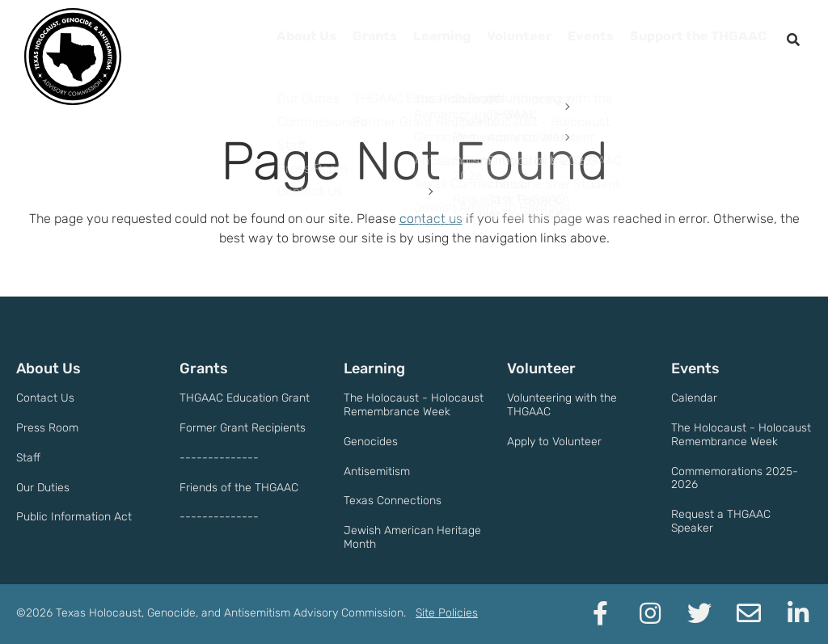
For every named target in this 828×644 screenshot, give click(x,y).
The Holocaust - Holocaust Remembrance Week (414, 405)
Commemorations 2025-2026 (735, 478)
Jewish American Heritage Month (412, 537)
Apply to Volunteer (554, 442)
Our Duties (43, 488)
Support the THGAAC (691, 40)
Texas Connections (393, 501)
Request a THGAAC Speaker (721, 521)
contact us (431, 219)
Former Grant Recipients (243, 428)
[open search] (793, 40)
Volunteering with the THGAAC (562, 405)
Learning (410, 40)
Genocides (371, 442)
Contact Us (45, 398)
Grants (336, 40)
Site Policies (447, 613)
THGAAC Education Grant (245, 398)
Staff (28, 458)
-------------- (219, 458)
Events (572, 40)
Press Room (47, 428)
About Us (261, 40)
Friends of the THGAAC (239, 488)
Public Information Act (74, 517)
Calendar (694, 398)
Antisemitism (377, 471)
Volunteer (494, 40)
